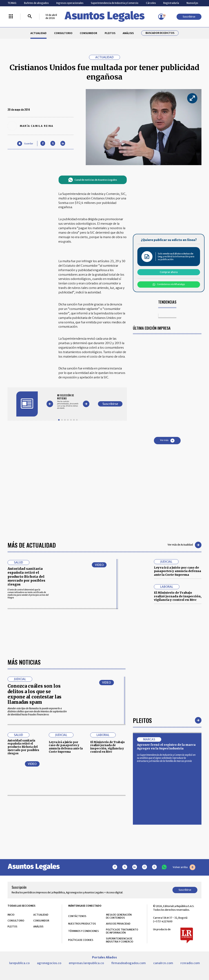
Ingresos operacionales (70, 3)
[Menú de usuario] (161, 17)
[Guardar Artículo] (25, 143)
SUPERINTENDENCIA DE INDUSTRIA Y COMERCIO (120, 940)
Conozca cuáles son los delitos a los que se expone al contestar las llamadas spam (34, 694)
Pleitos (142, 720)
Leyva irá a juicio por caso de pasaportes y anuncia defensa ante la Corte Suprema (177, 571)
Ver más (167, 441)
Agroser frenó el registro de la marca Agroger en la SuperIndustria (166, 747)
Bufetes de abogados (36, 3)
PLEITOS (110, 33)
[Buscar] (30, 17)
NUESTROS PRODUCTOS (82, 924)
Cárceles (151, 3)
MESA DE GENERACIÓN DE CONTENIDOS (119, 916)
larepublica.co (19, 963)
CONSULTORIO (63, 33)
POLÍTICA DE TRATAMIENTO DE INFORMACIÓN (122, 931)
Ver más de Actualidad (185, 545)
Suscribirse (189, 17)
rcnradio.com (190, 963)
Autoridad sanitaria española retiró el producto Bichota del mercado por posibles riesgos (26, 576)
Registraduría (171, 3)
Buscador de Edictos (160, 33)
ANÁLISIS (128, 33)
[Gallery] (68, 402)
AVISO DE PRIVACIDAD (118, 924)
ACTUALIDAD (38, 33)
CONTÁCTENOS (77, 916)
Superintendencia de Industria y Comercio (115, 3)
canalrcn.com (163, 963)
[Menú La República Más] (11, 17)
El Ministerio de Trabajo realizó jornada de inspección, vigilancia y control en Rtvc (178, 596)
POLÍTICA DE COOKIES (81, 940)
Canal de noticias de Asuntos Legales (93, 180)
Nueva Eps (192, 3)
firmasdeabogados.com (128, 963)
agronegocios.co (49, 963)
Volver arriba (184, 867)
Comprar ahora (169, 272)
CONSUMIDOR (88, 33)
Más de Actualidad (32, 545)
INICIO (11, 915)
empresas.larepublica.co (86, 963)
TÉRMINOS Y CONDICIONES (83, 931)
